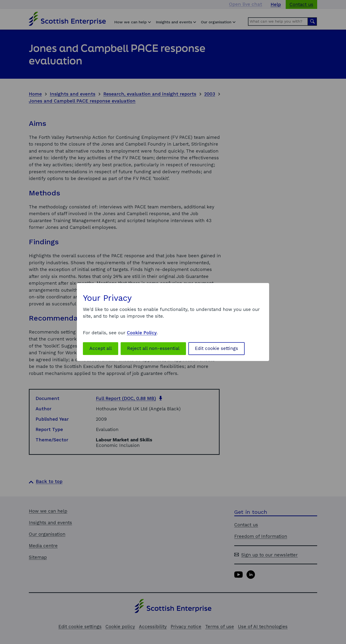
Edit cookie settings (216, 348)
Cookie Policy (142, 333)
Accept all (101, 348)
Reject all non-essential (153, 348)
